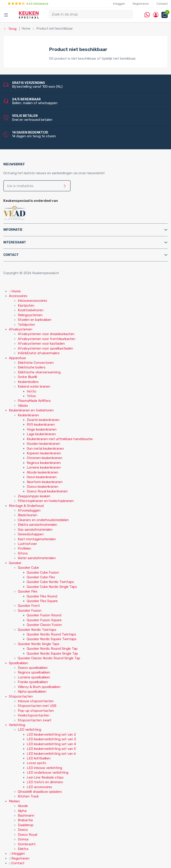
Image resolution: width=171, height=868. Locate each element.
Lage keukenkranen (41, 434)
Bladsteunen (27, 515)
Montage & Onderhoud (26, 506)
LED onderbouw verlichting (48, 773)
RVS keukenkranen (41, 425)
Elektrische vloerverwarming (39, 372)
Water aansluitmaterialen (37, 558)
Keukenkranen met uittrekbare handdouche (60, 439)
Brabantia (25, 820)
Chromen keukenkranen (45, 458)
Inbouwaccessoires (33, 301)
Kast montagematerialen (37, 539)
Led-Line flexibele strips (45, 777)
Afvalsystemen (21, 329)
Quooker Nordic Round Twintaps (51, 634)
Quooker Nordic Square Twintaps (52, 639)
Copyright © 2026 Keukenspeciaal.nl (31, 273)
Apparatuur (17, 358)
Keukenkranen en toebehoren (31, 410)
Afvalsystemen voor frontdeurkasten (47, 339)
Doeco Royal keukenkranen (47, 491)
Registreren (141, 4)
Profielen (24, 548)
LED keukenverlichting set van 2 (51, 734)
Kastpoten (26, 306)
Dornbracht (27, 844)
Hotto (32, 391)
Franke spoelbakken (33, 682)
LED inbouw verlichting (44, 768)
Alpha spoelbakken (32, 692)
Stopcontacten (21, 696)
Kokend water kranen (34, 386)
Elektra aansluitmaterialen (38, 525)
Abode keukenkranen (43, 472)
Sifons (23, 553)
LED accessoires (39, 787)
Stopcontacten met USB (37, 706)
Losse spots (36, 763)
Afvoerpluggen (29, 510)
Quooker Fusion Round (44, 615)
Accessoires (18, 296)
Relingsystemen (30, 315)
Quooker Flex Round (42, 596)
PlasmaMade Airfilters (34, 401)
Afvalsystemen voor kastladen (41, 344)
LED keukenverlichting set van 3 (51, 739)
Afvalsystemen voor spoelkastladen (45, 348)
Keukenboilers (28, 382)
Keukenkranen (28, 415)
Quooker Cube (28, 568)
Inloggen (119, 4)
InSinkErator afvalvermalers (39, 353)
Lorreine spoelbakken (34, 677)
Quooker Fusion (30, 611)
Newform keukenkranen (45, 482)
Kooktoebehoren (31, 310)
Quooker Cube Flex (41, 577)
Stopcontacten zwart (35, 720)
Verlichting (17, 725)
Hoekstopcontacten (34, 715)
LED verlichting (30, 730)
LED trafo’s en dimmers (45, 782)
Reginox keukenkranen (44, 463)
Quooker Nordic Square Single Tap (52, 654)
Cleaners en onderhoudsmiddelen (43, 520)
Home (15, 291)
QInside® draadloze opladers (40, 792)
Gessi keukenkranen (42, 477)
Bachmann (26, 815)
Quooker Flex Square (42, 601)
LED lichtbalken (39, 758)
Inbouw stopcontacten (36, 701)
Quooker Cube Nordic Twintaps (50, 582)
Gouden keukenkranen (43, 444)
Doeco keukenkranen (43, 487)
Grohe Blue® (27, 377)
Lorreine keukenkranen (44, 467)
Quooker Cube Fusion (43, 573)
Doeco (23, 830)
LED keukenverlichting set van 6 (51, 754)
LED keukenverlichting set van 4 (51, 744)
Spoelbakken (18, 663)
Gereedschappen (31, 534)
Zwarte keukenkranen (43, 420)
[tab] (85, 230)
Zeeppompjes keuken (34, 496)
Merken (14, 801)
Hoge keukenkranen (42, 429)
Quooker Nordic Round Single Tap (52, 649)
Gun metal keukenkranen (45, 449)
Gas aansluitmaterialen (35, 530)
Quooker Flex (28, 591)
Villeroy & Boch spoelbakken (39, 687)
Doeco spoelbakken (33, 668)
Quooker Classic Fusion (44, 625)
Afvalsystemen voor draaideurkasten (46, 334)
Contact (162, 4)
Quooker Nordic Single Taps (39, 644)
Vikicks (23, 406)
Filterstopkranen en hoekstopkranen (46, 501)
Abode (23, 806)
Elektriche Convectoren (36, 363)
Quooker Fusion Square (44, 620)
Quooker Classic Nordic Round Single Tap (49, 658)
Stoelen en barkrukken (35, 320)
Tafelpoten (26, 325)
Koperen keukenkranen (44, 453)
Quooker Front (29, 606)
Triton (31, 396)
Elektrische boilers (32, 367)
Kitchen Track (28, 796)
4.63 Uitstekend (28, 4)
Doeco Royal (27, 835)
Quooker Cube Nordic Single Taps (52, 587)
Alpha (22, 811)
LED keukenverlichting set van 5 (51, 749)
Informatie (13, 230)
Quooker (15, 563)
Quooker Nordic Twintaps (37, 630)
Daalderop (26, 825)
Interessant (15, 242)
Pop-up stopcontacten (36, 711)
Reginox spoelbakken (34, 672)
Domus (23, 839)
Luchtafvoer (27, 544)
